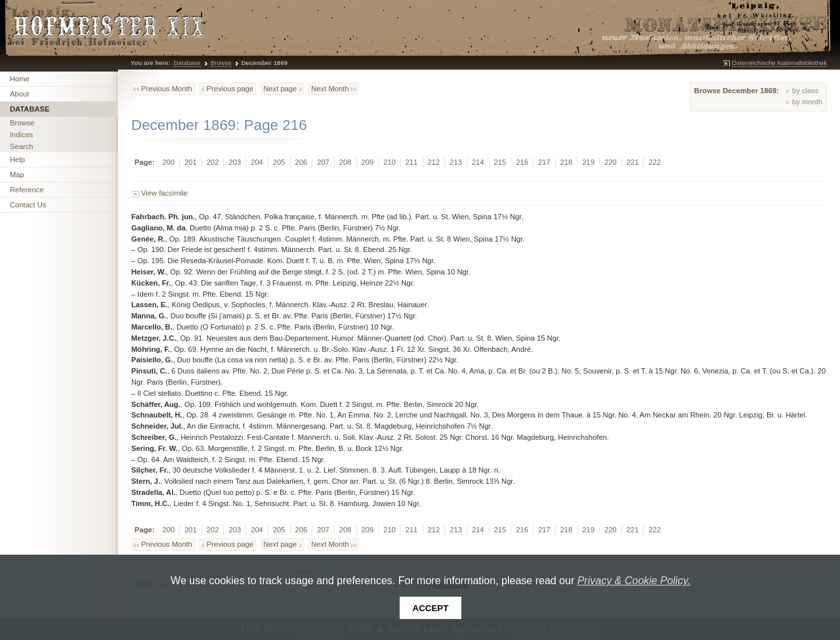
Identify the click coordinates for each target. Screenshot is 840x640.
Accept (431, 608)
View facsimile (164, 193)
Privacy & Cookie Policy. (634, 581)
